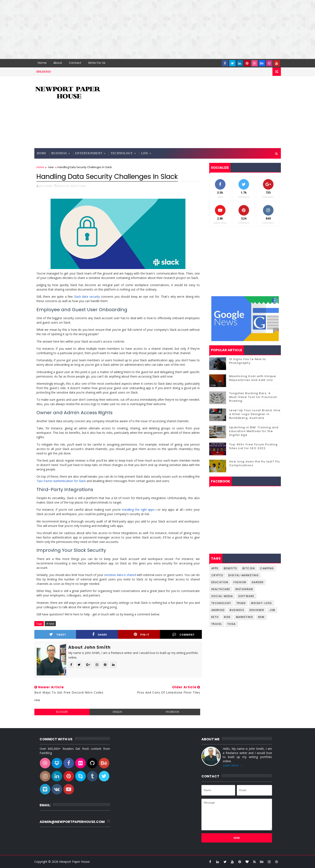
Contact (75, 63)
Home (42, 63)
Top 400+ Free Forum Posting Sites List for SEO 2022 (253, 446)
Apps (215, 568)
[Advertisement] (126, 29)
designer (257, 610)
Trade (241, 603)
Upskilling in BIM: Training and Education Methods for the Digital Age (254, 431)
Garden (258, 582)
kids (227, 617)
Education (220, 582)
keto (215, 617)
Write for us (97, 63)
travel (217, 624)
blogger (62, 712)
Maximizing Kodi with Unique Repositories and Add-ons (253, 378)
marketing (245, 617)
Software (246, 596)
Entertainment (89, 153)
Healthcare (221, 589)
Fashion (240, 582)
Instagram (244, 589)
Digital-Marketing (244, 575)
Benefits (231, 568)
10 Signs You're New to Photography (248, 361)
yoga (232, 624)
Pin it (142, 634)
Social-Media (222, 596)
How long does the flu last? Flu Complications (255, 463)
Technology (122, 153)
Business (59, 153)
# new (50, 624)
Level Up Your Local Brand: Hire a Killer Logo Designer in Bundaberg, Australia (255, 414)
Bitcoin (249, 568)
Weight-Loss (261, 603)
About (58, 63)
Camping (267, 568)
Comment (184, 634)
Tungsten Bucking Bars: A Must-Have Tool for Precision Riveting (253, 397)
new (51, 167)
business (237, 610)
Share (100, 634)
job (272, 610)
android (218, 610)
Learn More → (233, 765)
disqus (117, 712)
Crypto (217, 575)
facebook (172, 712)
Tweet (58, 634)
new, (83, 186)
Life (145, 153)
